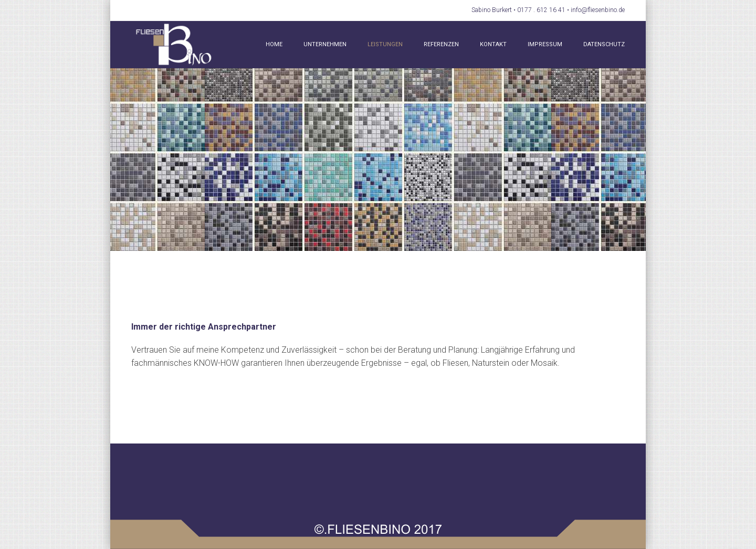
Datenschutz (604, 44)
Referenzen (441, 44)
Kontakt (493, 44)
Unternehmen (325, 44)
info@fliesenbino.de (598, 10)
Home (274, 44)
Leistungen (385, 44)
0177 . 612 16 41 (541, 10)
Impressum (545, 44)
